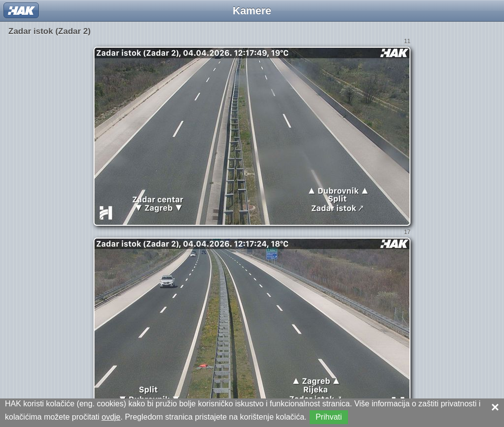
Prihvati (329, 417)
